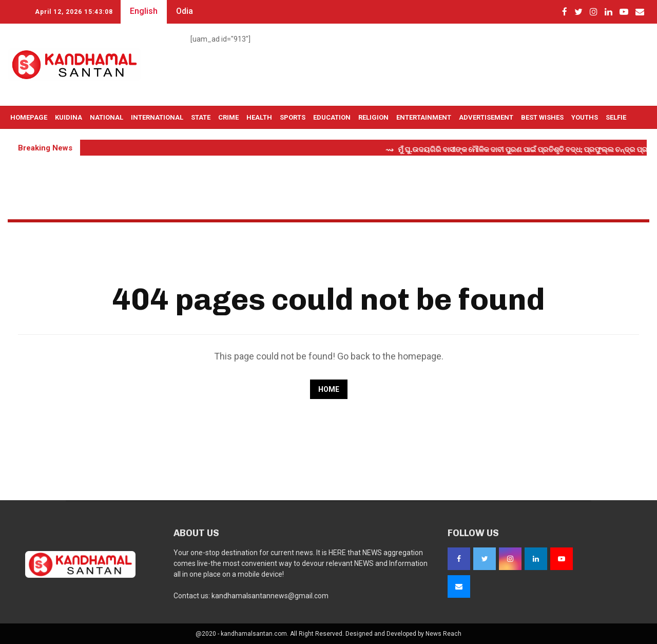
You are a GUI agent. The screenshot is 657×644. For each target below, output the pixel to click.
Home (329, 389)
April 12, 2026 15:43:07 (74, 12)
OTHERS (23, 140)
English (144, 11)
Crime (228, 117)
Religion (373, 117)
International (157, 117)
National (107, 117)
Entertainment (424, 117)
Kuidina (69, 117)
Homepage (29, 117)
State (201, 117)
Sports (293, 117)
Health (259, 117)
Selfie (616, 117)
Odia (185, 11)
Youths (585, 117)
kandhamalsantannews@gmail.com (270, 596)
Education (332, 117)
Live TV (56, 140)
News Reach (443, 634)
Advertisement (486, 117)
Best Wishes (542, 117)
